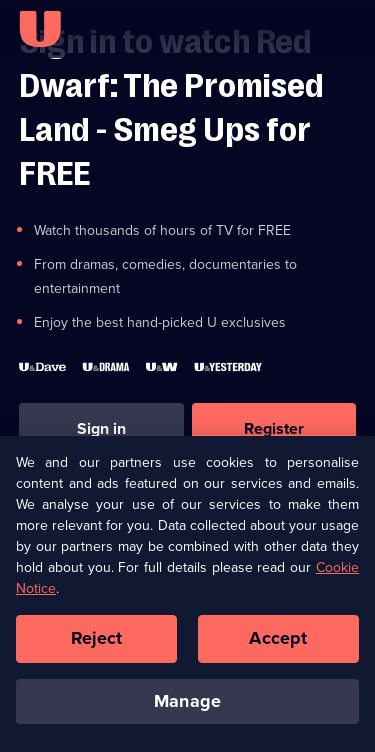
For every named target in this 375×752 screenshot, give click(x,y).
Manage (187, 707)
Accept (278, 644)
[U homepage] (40, 29)
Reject (97, 644)
